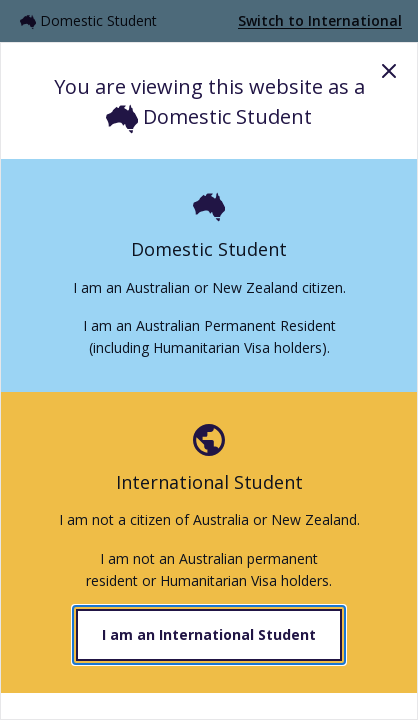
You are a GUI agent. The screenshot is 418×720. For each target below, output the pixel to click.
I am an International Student (209, 634)
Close (389, 71)
